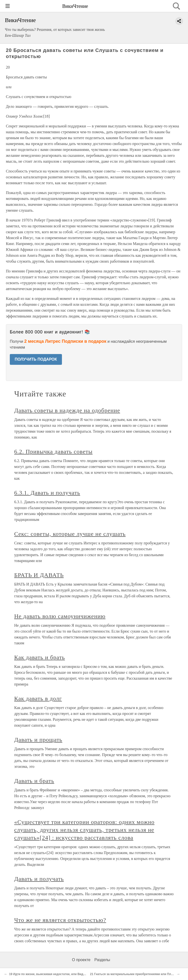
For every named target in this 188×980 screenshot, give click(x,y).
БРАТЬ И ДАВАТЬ (39, 575)
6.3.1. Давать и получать (47, 493)
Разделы (102, 960)
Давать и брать (34, 781)
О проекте (81, 960)
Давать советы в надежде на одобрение (67, 410)
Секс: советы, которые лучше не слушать (70, 534)
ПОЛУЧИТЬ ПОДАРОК (36, 359)
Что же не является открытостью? (60, 920)
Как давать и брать (40, 657)
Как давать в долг (38, 698)
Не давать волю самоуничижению (60, 616)
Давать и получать (39, 879)
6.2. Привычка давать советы (53, 452)
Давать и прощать (38, 740)
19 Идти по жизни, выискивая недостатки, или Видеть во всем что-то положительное (72, 974)
